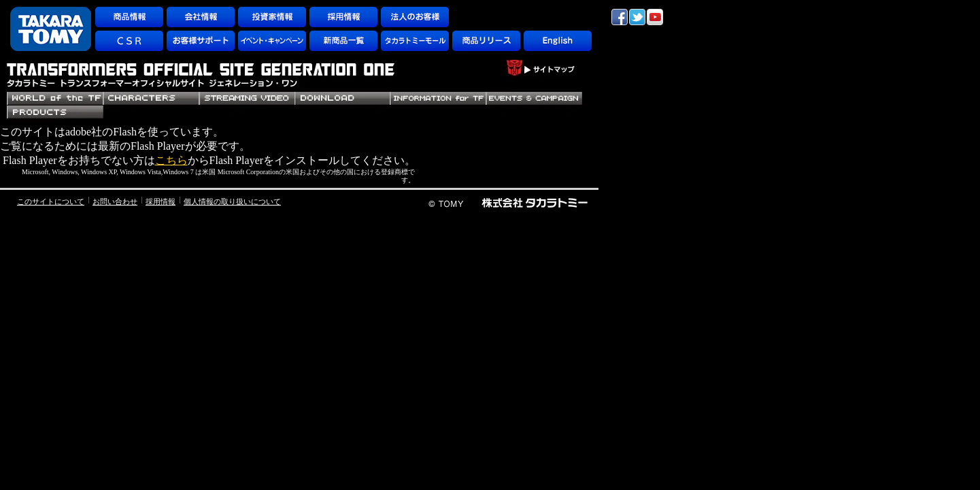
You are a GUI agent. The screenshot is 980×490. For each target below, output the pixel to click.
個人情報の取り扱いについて (232, 201)
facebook (620, 17)
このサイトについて (51, 201)
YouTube (655, 17)
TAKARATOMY (51, 29)
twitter (637, 17)
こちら (171, 160)
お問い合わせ (115, 201)
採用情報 (160, 201)
